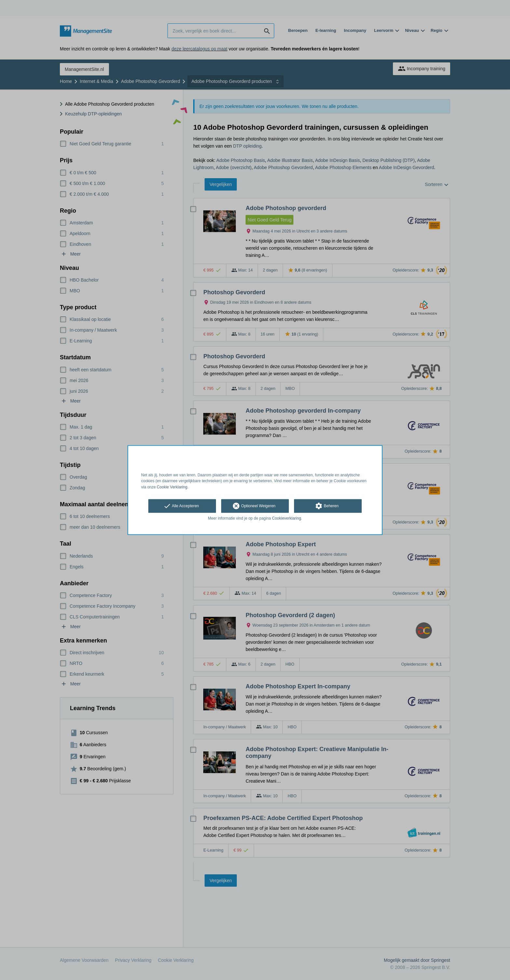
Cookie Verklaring (172, 487)
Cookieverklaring (286, 518)
